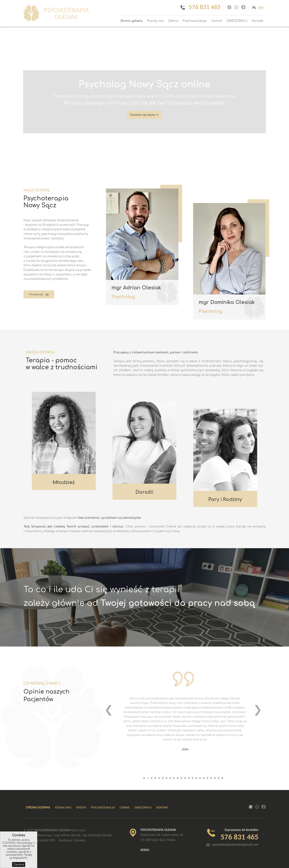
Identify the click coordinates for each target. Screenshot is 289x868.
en (261, 8)
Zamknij (19, 864)
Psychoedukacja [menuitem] (195, 21)
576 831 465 (204, 7)
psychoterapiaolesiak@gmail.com (235, 844)
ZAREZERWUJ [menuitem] (237, 21)
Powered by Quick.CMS (39, 840)
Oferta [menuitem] (173, 21)
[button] (144, 778)
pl (254, 8)
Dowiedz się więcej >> (144, 115)
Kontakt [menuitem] (258, 21)
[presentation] (109, 709)
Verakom (80, 840)
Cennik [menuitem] (217, 21)
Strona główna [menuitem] (132, 21)
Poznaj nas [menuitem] (155, 21)
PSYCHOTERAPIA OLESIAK (69, 13)
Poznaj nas (36, 295)
